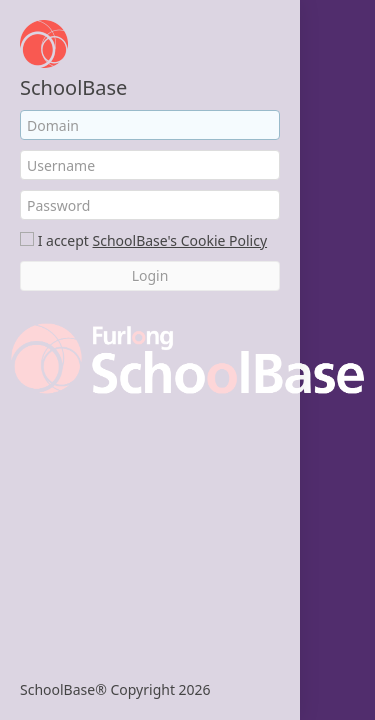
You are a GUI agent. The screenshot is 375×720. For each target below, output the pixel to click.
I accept (63, 240)
